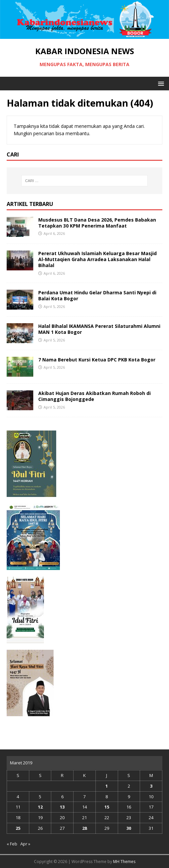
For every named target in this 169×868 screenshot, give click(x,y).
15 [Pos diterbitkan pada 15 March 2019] (107, 807)
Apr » (25, 844)
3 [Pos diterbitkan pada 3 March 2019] (151, 786)
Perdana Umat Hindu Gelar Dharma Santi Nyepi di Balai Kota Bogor (97, 295)
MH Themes (124, 862)
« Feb (12, 844)
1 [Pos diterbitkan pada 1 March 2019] (107, 786)
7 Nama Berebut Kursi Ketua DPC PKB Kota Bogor (97, 360)
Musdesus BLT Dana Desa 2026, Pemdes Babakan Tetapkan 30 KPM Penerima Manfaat (97, 223)
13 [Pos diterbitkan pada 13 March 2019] (62, 807)
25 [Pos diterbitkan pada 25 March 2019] (18, 828)
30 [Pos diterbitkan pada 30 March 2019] (129, 828)
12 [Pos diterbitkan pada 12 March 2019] (40, 807)
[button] (160, 83)
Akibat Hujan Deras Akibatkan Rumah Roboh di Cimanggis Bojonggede (94, 396)
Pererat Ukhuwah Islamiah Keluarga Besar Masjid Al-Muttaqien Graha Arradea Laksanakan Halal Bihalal (97, 259)
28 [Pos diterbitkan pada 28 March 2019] (84, 828)
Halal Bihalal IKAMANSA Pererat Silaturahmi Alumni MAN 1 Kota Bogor (99, 329)
